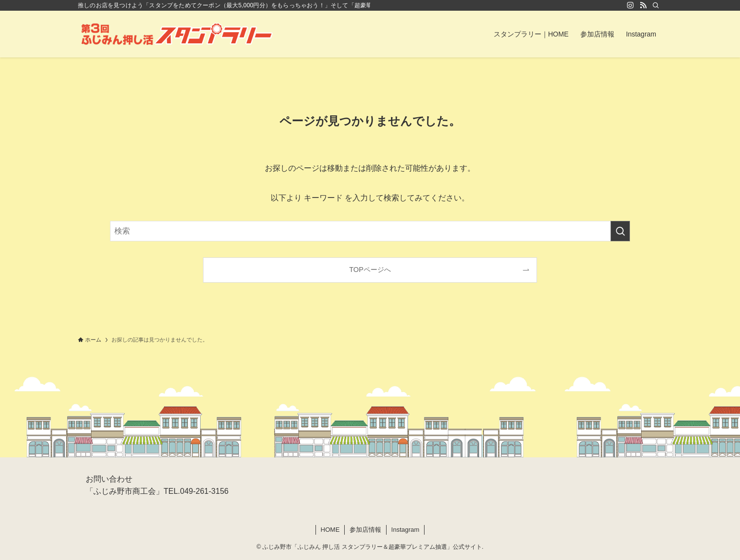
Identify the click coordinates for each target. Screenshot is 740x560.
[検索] (656, 5)
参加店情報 (365, 530)
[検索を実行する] (620, 231)
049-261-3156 (204, 491)
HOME (330, 530)
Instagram (406, 530)
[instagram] (630, 5)
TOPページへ (370, 270)
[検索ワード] (370, 231)
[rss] (643, 5)
